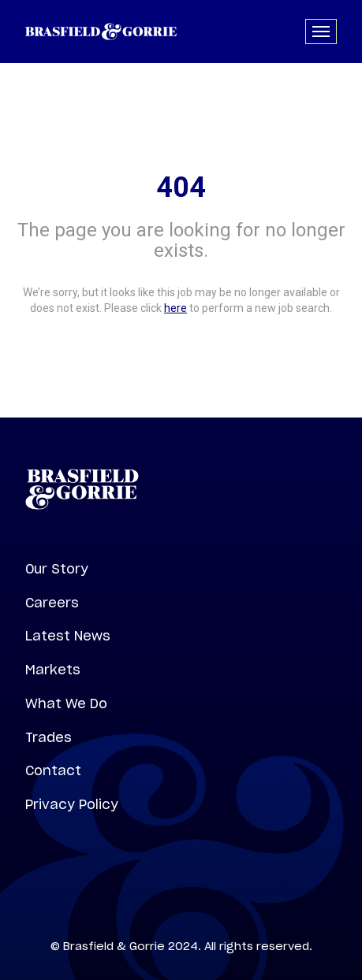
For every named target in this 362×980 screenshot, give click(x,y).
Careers (52, 603)
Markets (53, 670)
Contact (53, 770)
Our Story (57, 569)
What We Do (66, 703)
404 (181, 187)
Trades (49, 737)
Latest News (68, 636)
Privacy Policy (72, 804)
